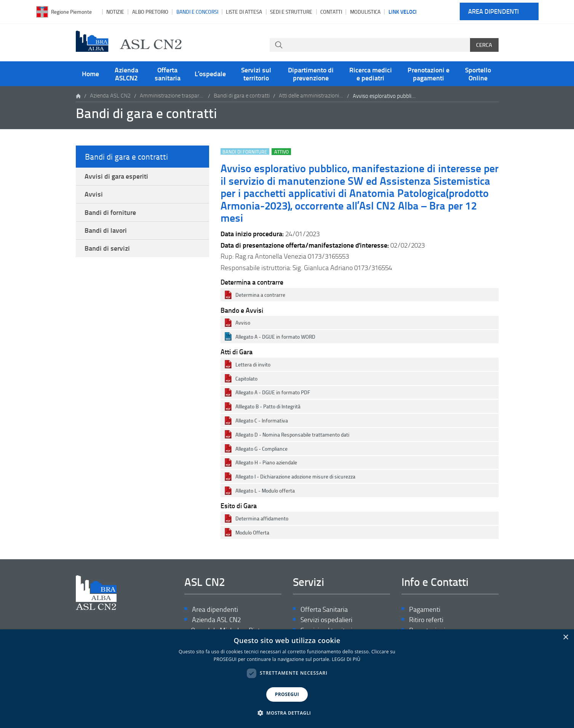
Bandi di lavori (106, 232)
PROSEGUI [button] (287, 694)
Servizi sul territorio (256, 74)
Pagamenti (425, 609)
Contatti (331, 12)
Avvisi (94, 195)
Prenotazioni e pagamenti (429, 74)
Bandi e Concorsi (197, 12)
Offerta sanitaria (168, 74)
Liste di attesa (244, 12)
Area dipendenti (493, 12)
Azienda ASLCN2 (126, 74)
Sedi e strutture (291, 12)
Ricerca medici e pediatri (371, 74)
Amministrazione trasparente (172, 96)
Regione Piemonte (71, 12)
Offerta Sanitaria (324, 609)
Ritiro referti (426, 620)
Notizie (115, 12)
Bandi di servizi (108, 251)
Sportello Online (478, 74)
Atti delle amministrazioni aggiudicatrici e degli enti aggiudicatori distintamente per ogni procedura (311, 96)
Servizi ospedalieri (326, 620)
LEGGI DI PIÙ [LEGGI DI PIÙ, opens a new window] (346, 659)
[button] (287, 713)
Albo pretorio (150, 12)
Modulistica (365, 12)
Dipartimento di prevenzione (311, 74)
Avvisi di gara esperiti (117, 176)
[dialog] (287, 679)
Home (90, 74)
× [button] (565, 638)
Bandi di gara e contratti (242, 96)
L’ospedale (210, 74)
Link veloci (403, 11)
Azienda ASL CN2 (110, 96)
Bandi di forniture (111, 214)
